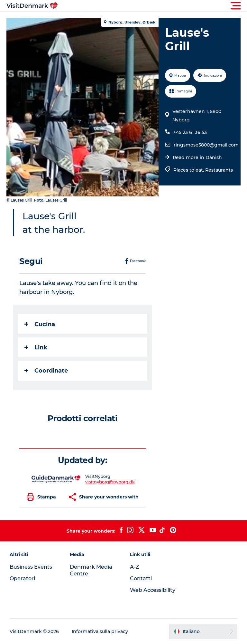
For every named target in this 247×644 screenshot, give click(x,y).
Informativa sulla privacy (100, 631)
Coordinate (46, 371)
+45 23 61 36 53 (190, 132)
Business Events (31, 567)
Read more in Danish (197, 157)
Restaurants (219, 170)
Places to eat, (189, 170)
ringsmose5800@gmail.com (206, 145)
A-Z (135, 567)
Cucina (40, 324)
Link (36, 347)
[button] (152, 6)
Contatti (141, 578)
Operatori (22, 578)
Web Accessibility (153, 590)
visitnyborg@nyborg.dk (110, 482)
